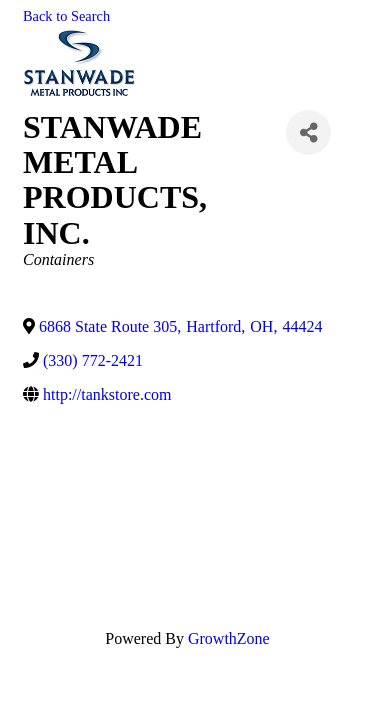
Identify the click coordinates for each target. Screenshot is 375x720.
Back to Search (66, 16)
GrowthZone (229, 638)
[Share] (308, 132)
